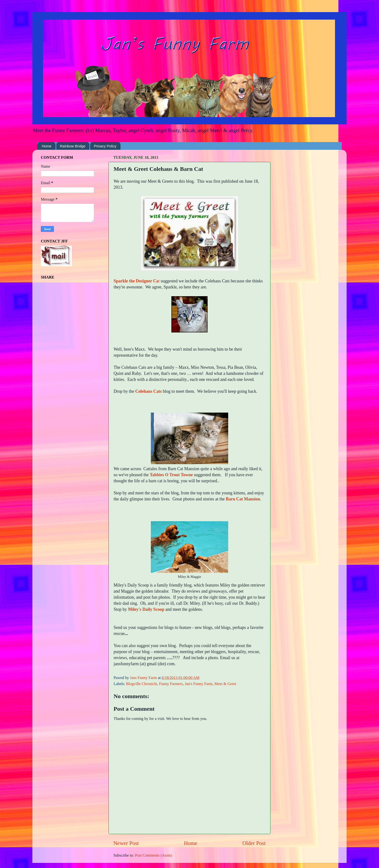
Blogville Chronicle (142, 684)
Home (47, 146)
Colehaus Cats (149, 391)
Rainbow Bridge (73, 146)
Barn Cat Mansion (243, 499)
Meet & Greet (225, 684)
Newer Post (126, 843)
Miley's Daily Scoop (146, 609)
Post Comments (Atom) (153, 855)
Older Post (254, 843)
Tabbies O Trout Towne (171, 475)
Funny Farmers (171, 684)
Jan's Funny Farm (199, 684)
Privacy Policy (105, 146)
